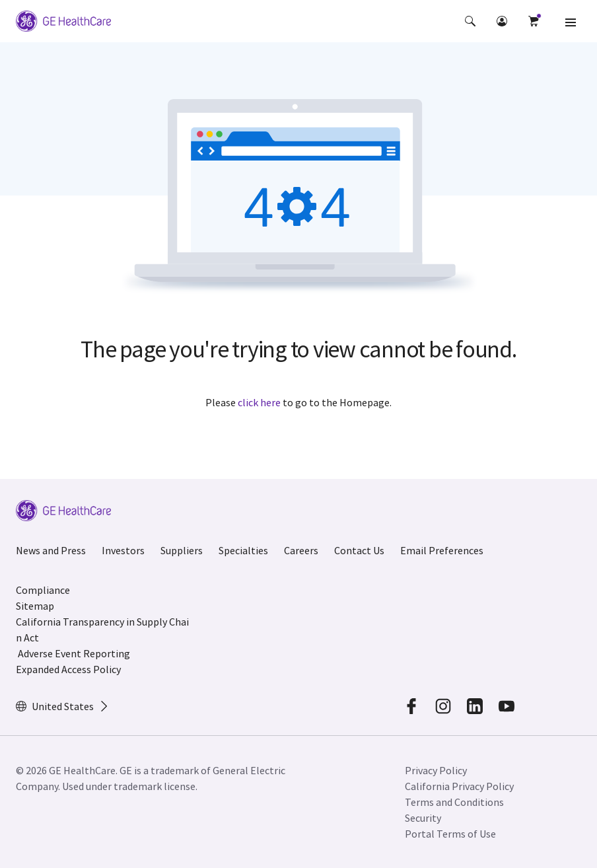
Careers (301, 550)
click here (259, 402)
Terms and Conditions (454, 802)
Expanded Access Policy (68, 669)
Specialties (243, 550)
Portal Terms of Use (450, 834)
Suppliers (182, 550)
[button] (470, 21)
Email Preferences (442, 550)
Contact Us (359, 550)
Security (423, 818)
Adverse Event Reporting (74, 653)
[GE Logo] (63, 21)
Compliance (43, 590)
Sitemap (35, 606)
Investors (123, 550)
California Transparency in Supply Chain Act (102, 630)
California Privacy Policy (459, 786)
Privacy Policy (436, 770)
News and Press (51, 550)
